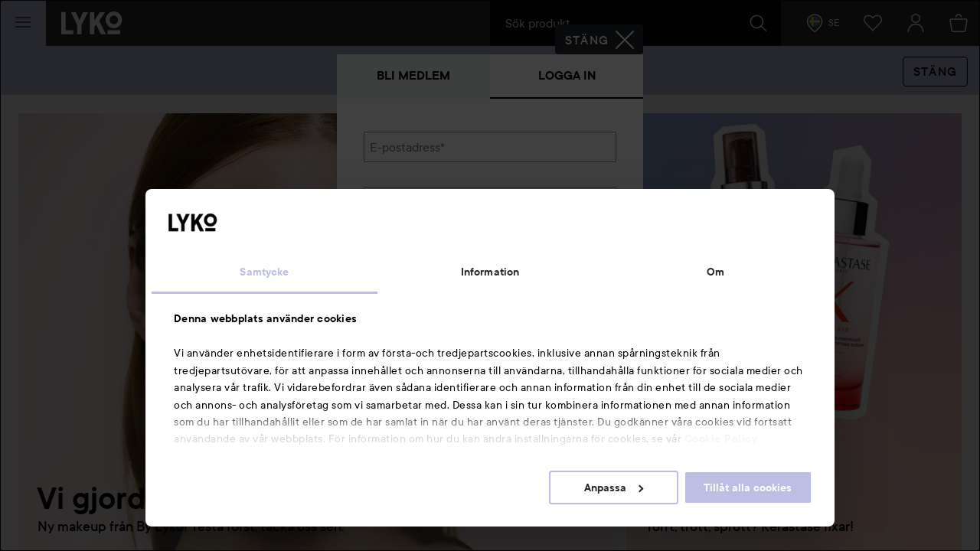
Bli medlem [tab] (413, 75)
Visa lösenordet (577, 225)
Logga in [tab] (567, 75)
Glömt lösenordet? (414, 254)
